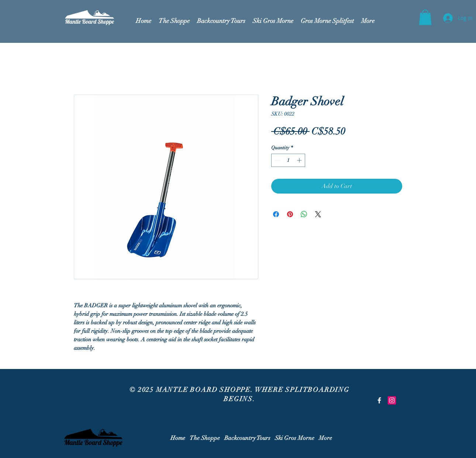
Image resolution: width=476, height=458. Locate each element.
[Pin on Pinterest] (290, 214)
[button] (425, 17)
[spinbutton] (288, 160)
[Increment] (300, 160)
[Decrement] (277, 160)
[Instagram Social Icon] (392, 400)
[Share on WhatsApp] (304, 214)
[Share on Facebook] (276, 214)
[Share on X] (318, 214)
